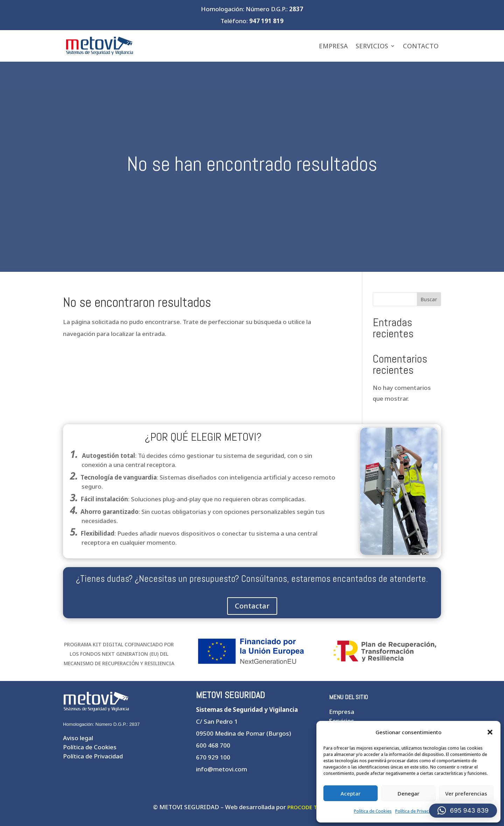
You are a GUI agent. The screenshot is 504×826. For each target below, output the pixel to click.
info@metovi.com (222, 769)
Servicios (372, 46)
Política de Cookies (373, 811)
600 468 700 (213, 745)
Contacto (421, 46)
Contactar (252, 606)
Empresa (333, 46)
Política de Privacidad (416, 811)
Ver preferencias (466, 793)
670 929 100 (213, 757)
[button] (490, 732)
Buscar (429, 299)
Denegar (408, 793)
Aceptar (351, 793)
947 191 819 (266, 21)
